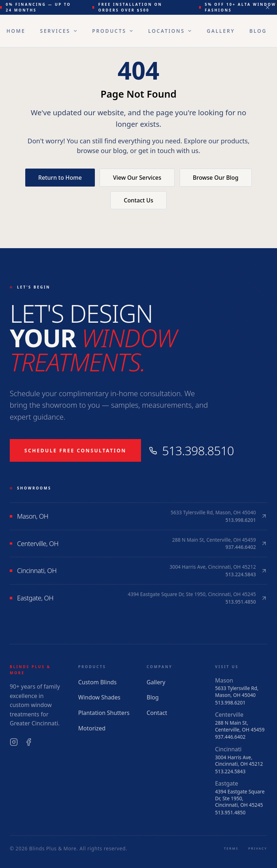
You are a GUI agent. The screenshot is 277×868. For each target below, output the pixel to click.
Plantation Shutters (104, 713)
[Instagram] (14, 742)
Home (16, 31)
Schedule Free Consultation (76, 451)
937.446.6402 (230, 737)
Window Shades (99, 697)
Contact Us (138, 200)
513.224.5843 (230, 771)
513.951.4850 (230, 813)
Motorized (92, 728)
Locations (170, 31)
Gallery (221, 31)
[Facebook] (29, 742)
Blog (258, 31)
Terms (231, 848)
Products (113, 31)
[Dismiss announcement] (268, 7)
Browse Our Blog (216, 178)
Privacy (258, 848)
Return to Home (60, 178)
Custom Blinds (98, 682)
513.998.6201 (230, 703)
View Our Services (137, 178)
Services (59, 31)
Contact (157, 713)
